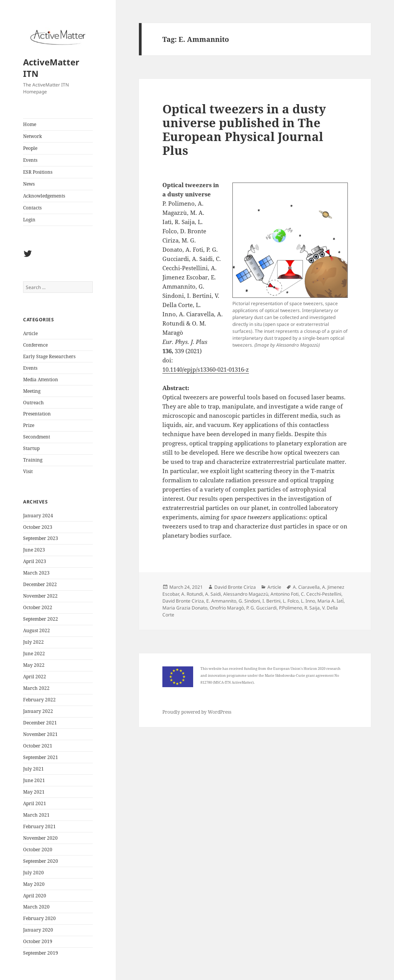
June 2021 (34, 780)
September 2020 (41, 861)
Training (33, 460)
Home (30, 124)
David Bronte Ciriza (235, 587)
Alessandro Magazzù (246, 594)
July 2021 (33, 769)
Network (33, 136)
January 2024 (38, 516)
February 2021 (39, 826)
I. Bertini (271, 601)
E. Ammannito (221, 601)
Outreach (33, 403)
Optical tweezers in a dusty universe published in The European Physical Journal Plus (244, 130)
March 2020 (36, 907)
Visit (28, 471)
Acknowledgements (44, 196)
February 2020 (39, 918)
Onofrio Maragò (227, 608)
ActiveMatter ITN (51, 68)
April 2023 (35, 561)
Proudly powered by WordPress (197, 712)
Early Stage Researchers (49, 356)
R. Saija (312, 608)
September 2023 (41, 538)
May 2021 (34, 792)
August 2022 (37, 630)
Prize (29, 425)
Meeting (32, 391)
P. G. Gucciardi (261, 608)
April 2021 (35, 803)
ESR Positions (38, 172)
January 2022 (38, 711)
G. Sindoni (249, 601)
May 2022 (34, 665)
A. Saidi (213, 594)
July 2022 (33, 642)
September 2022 (41, 619)
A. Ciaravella (306, 587)
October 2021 (38, 746)
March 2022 (36, 688)
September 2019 (41, 953)
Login (29, 220)
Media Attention (41, 380)
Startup (31, 448)
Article (30, 333)
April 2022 (35, 677)
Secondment (37, 437)
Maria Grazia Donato (185, 608)
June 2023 (34, 550)
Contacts (32, 208)
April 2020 (35, 896)
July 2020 (33, 873)
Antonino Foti (285, 594)
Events (30, 160)
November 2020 (40, 838)
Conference (35, 345)
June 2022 (34, 654)
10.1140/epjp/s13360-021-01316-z (206, 369)
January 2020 (38, 930)
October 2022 (38, 607)
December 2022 (40, 584)
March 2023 (36, 573)
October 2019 (38, 941)
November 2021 (40, 734)
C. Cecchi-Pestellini (321, 594)
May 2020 (34, 884)
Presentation (37, 414)
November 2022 (40, 596)
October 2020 (38, 850)
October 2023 (38, 527)
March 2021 (36, 815)
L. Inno (308, 601)
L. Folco (291, 601)
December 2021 (40, 723)
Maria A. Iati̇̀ (331, 601)
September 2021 (41, 757)
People (30, 148)
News (29, 184)
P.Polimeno (290, 608)
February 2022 (39, 700)
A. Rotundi (192, 594)
